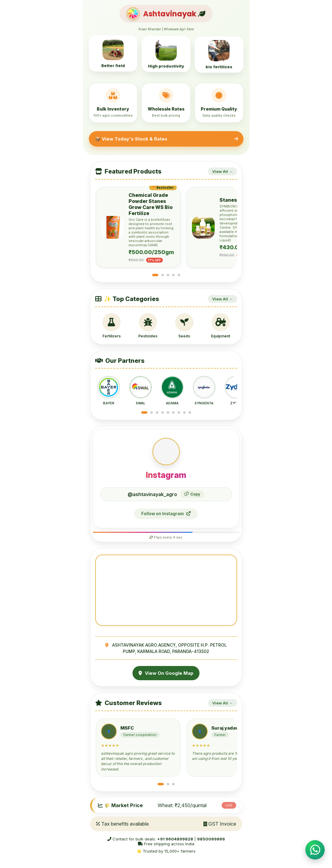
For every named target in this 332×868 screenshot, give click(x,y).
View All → (223, 171)
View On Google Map (166, 673)
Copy (192, 494)
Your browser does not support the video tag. (166, 590)
